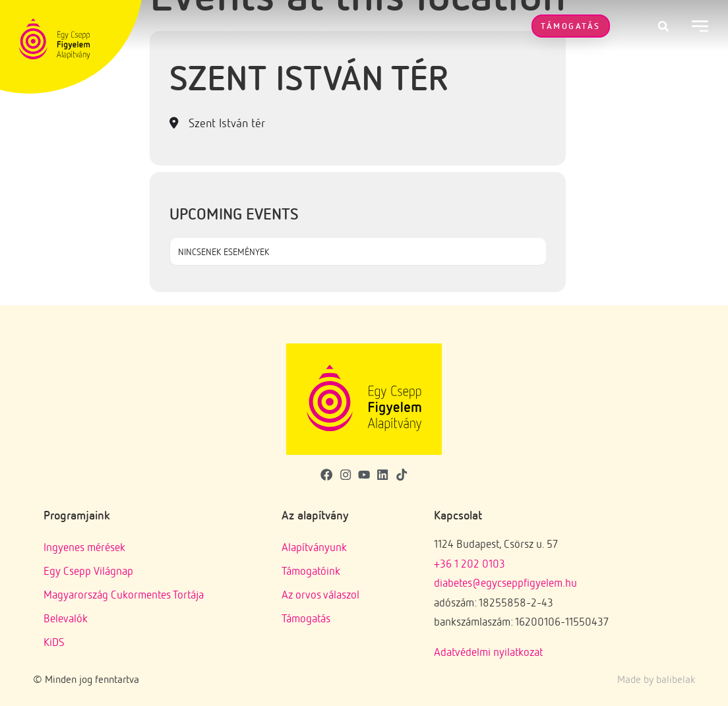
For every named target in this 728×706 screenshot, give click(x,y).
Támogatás (306, 618)
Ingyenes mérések (84, 547)
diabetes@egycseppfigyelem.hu (505, 582)
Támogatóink (311, 571)
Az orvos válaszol (320, 594)
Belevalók (66, 618)
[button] (663, 26)
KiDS (54, 642)
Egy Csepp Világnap (88, 571)
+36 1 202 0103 (470, 563)
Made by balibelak (656, 679)
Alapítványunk (314, 547)
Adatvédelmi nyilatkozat (488, 652)
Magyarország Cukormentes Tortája (124, 594)
